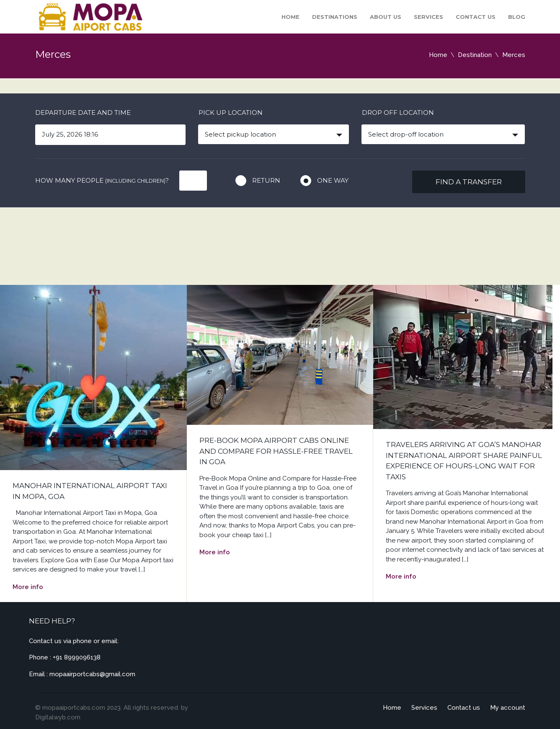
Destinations (335, 17)
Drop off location (398, 112)
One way (333, 180)
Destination (475, 55)
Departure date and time (83, 112)
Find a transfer (469, 182)
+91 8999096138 (77, 657)
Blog (517, 17)
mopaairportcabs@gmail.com (92, 674)
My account (508, 708)
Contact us (476, 17)
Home (290, 17)
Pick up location (231, 112)
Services (428, 17)
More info (28, 587)
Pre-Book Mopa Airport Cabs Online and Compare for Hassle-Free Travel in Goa (276, 451)
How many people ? (102, 180)
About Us (386, 17)
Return (266, 180)
